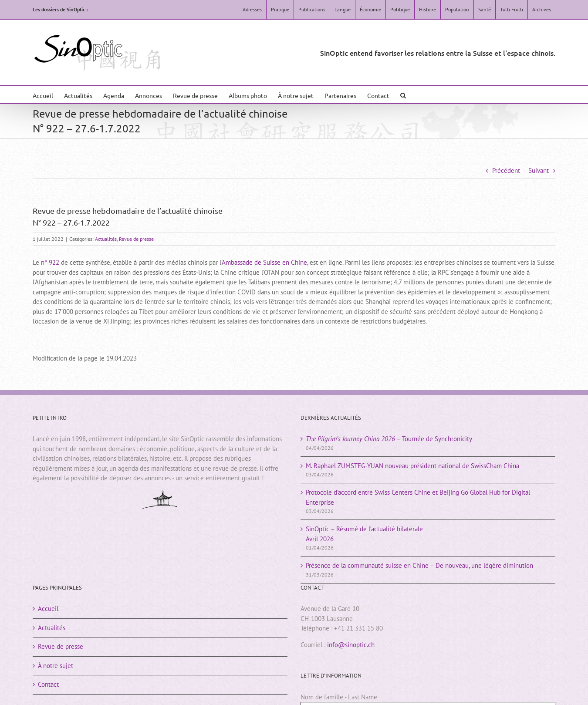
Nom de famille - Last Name (339, 697)
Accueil (48, 609)
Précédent (506, 170)
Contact (48, 684)
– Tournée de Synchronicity (389, 439)
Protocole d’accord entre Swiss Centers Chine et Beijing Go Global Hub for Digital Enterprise (418, 497)
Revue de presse (136, 239)
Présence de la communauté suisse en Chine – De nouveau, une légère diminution (419, 565)
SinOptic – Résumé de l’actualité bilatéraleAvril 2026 (364, 534)
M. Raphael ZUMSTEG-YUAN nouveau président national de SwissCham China (412, 466)
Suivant (539, 170)
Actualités (106, 239)
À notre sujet (56, 666)
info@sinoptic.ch (351, 645)
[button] (403, 94)
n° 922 (50, 262)
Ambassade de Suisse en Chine (264, 262)
